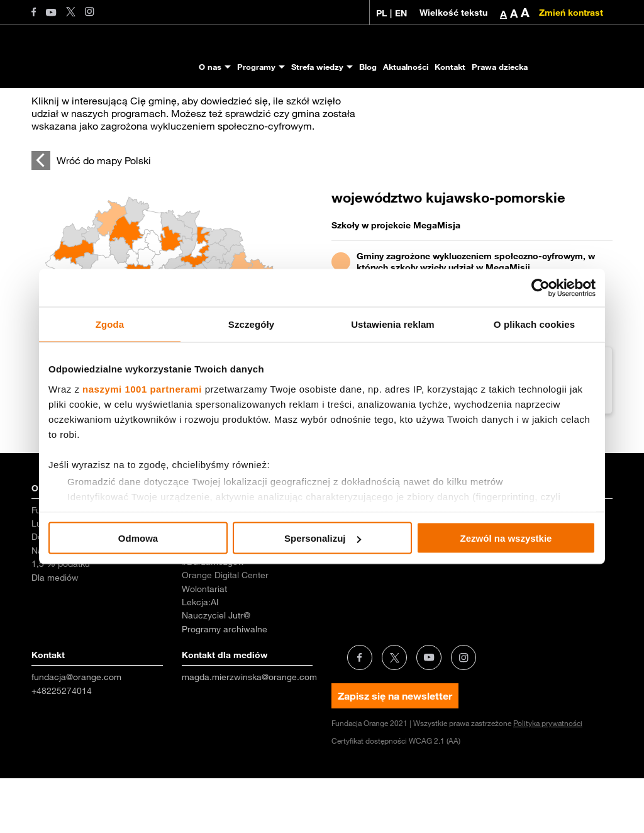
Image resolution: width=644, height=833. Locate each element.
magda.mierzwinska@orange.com (249, 732)
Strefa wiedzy (317, 67)
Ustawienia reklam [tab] (393, 324)
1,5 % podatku (61, 618)
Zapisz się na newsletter (395, 751)
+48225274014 (62, 746)
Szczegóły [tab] (251, 324)
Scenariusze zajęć (368, 578)
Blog (368, 67)
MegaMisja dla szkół (222, 565)
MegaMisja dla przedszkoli (234, 578)
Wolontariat (204, 644)
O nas (210, 67)
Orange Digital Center (225, 630)
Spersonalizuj (323, 538)
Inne (491, 591)
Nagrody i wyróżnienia (76, 605)
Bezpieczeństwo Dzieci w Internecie (233, 597)
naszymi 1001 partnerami (142, 389)
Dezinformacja (511, 578)
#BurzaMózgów (213, 617)
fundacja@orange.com (76, 732)
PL (381, 13)
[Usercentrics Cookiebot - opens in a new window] (541, 288)
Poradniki (350, 591)
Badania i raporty (366, 565)
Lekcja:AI (200, 657)
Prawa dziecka (500, 67)
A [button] (503, 14)
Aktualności (406, 67)
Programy (256, 67)
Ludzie (45, 578)
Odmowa (138, 538)
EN (401, 13)
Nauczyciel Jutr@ (216, 670)
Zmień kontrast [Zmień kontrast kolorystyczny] (571, 13)
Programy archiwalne (225, 684)
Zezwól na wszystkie (506, 538)
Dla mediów (55, 632)
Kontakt (450, 67)
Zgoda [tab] (110, 324)
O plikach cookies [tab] (534, 324)
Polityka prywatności (548, 778)
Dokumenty (54, 591)
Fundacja (50, 565)
